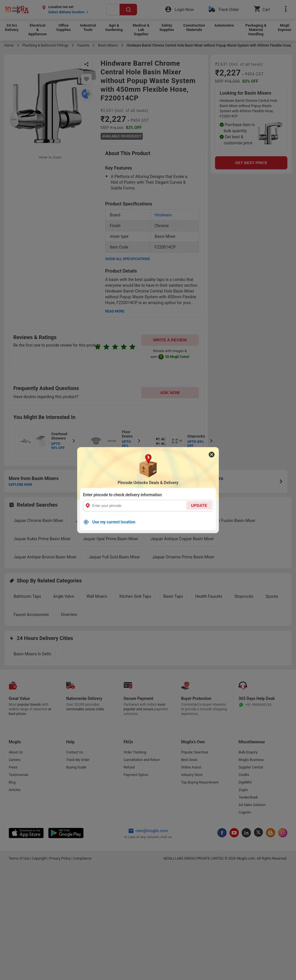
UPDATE (199, 505)
